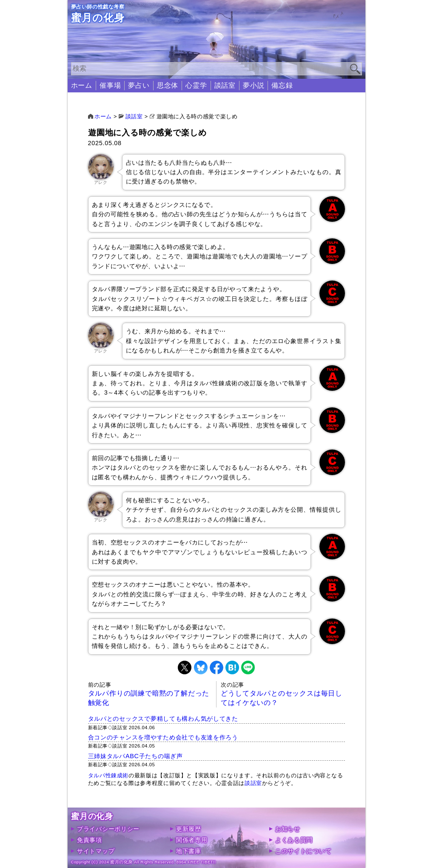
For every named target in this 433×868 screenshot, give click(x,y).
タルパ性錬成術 (108, 775)
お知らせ (288, 829)
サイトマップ (96, 851)
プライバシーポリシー (108, 829)
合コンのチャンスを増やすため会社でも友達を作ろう (163, 737)
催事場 (110, 85)
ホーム (82, 85)
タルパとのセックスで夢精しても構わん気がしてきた (163, 719)
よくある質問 (294, 840)
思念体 (168, 85)
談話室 (225, 85)
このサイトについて (303, 851)
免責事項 (90, 840)
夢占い (139, 85)
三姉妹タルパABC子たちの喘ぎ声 (135, 756)
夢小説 (254, 85)
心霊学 (196, 85)
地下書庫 (189, 851)
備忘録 (282, 85)
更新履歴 (189, 829)
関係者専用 (192, 840)
